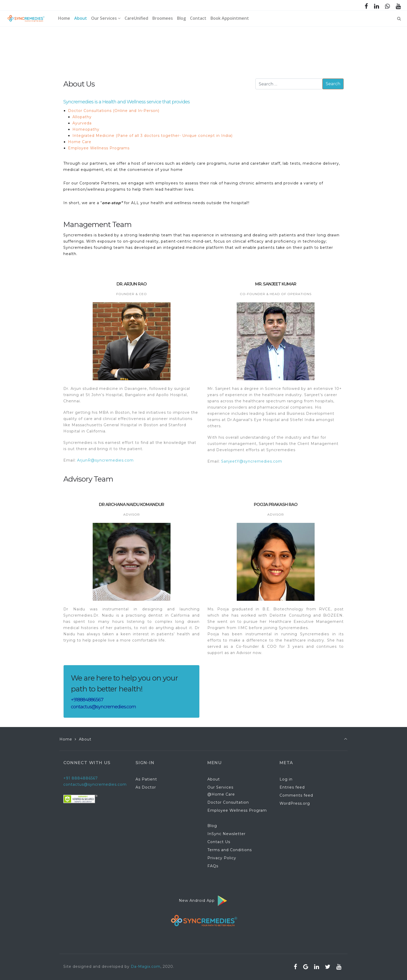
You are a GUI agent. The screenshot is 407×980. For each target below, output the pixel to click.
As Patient (146, 779)
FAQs (213, 866)
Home (66, 739)
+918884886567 (87, 700)
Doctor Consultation (228, 802)
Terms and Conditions (230, 850)
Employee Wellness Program (237, 810)
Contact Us (219, 842)
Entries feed (292, 787)
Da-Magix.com (146, 966)
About (214, 779)
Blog (212, 826)
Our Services (220, 787)
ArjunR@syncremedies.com (105, 460)
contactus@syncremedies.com (103, 707)
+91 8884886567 (81, 778)
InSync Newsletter (226, 834)
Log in (286, 779)
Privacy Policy (222, 858)
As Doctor (146, 787)
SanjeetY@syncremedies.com (252, 461)
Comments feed (296, 795)
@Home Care (221, 794)
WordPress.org (295, 803)
